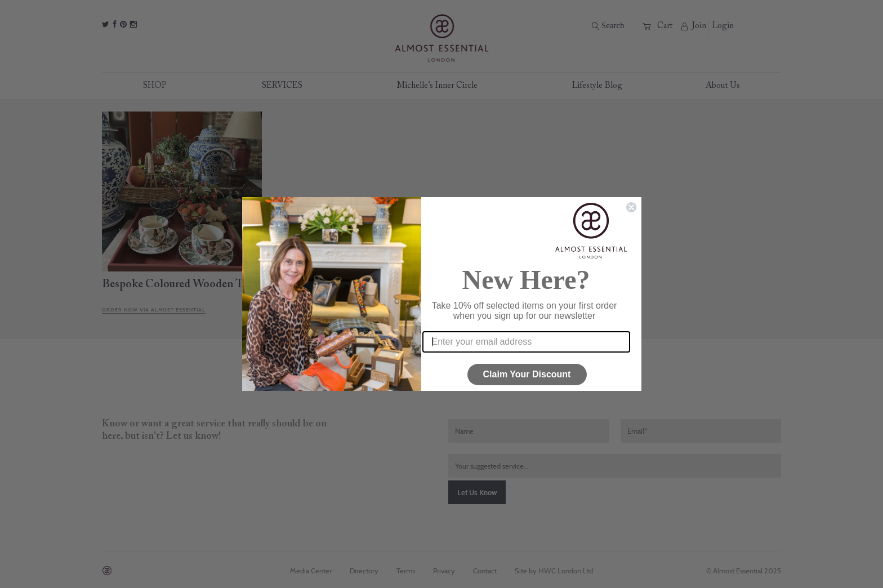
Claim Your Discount (527, 374)
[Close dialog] (631, 207)
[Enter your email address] (526, 342)
